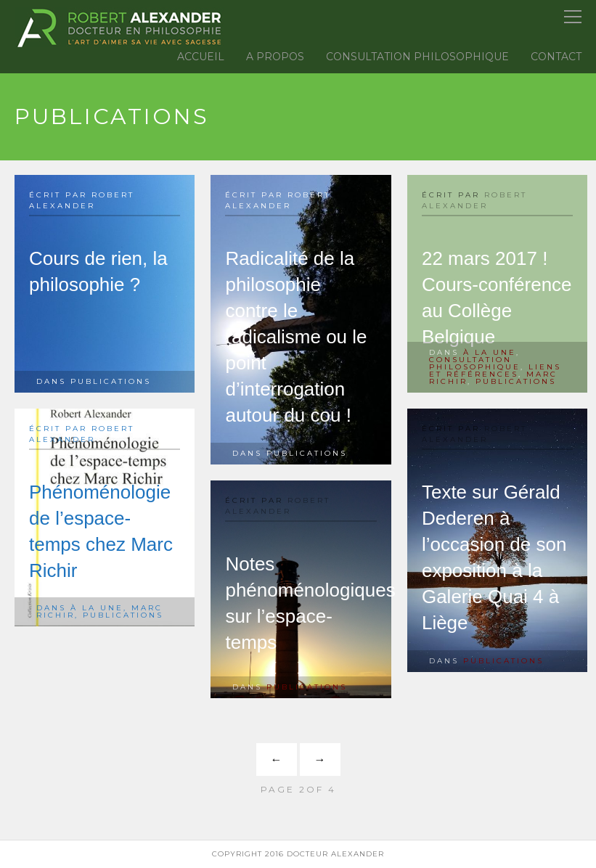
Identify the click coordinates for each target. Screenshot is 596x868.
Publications (111, 381)
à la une (490, 352)
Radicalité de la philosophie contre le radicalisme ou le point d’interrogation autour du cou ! (296, 337)
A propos (275, 57)
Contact (556, 57)
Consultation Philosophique (417, 57)
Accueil (201, 57)
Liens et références (495, 370)
